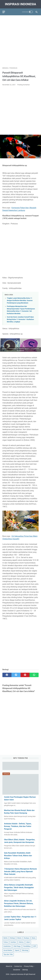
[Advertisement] (20, 40)
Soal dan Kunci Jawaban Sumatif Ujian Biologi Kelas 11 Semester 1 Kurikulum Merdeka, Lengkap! (20, 319)
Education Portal (11, 977)
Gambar (13, 942)
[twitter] (16, 675)
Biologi (12, 938)
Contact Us (18, 966)
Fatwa (6, 942)
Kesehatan (7, 946)
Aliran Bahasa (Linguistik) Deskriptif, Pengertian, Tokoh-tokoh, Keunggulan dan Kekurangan (19, 887)
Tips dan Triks (8, 954)
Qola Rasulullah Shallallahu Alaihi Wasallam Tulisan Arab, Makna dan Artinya (18, 856)
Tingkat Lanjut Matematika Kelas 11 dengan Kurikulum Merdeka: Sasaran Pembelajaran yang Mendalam (20, 301)
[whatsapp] (34, 675)
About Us (9, 966)
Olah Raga (17, 946)
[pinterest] (25, 675)
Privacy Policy (29, 966)
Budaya (27, 938)
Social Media (8, 950)
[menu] (5, 12)
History (21, 942)
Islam (28, 942)
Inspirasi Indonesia (20, 4)
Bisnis (19, 938)
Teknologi (25, 950)
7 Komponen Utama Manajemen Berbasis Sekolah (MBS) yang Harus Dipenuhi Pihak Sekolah (20, 872)
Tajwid (17, 950)
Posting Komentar (24, 85)
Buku (34, 938)
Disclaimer (17, 970)
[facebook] (7, 675)
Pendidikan (27, 946)
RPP (35, 946)
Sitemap (25, 970)
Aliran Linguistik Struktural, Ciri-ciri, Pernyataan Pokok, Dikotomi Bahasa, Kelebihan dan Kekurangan (19, 903)
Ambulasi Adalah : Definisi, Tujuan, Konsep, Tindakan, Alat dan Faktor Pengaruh (18, 826)
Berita (6, 938)
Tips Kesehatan (22, 977)
